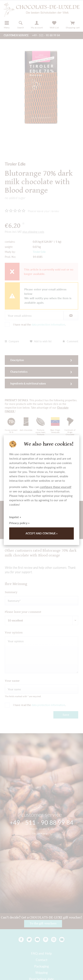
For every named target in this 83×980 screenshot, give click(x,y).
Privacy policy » (19, 523)
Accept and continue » (42, 533)
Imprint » (15, 517)
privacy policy (32, 491)
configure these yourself (56, 487)
